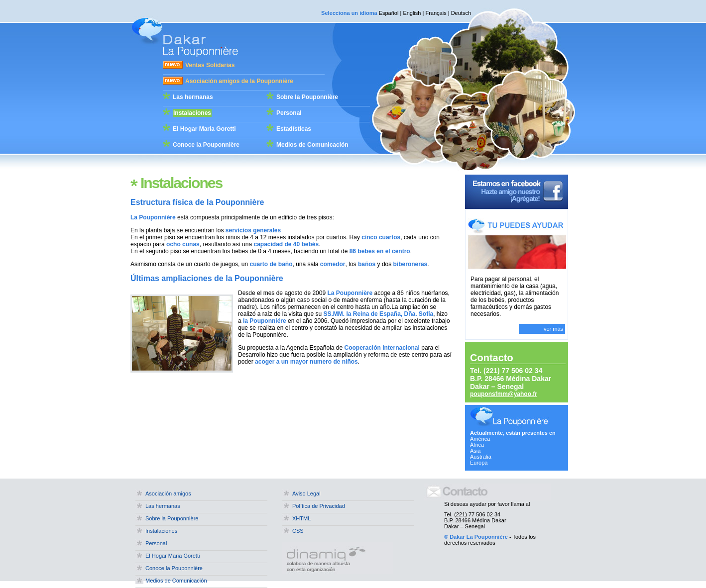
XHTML (301, 518)
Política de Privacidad (319, 506)
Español (389, 13)
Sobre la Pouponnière (307, 97)
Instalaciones (192, 113)
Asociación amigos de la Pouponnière (239, 81)
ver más (553, 329)
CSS (298, 531)
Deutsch (461, 13)
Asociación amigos (168, 493)
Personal (289, 113)
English (412, 13)
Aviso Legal (306, 493)
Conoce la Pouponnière (206, 145)
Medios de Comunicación (312, 145)
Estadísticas (294, 129)
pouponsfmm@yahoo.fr (504, 394)
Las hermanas (193, 97)
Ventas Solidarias (210, 65)
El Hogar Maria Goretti (204, 129)
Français (436, 13)
